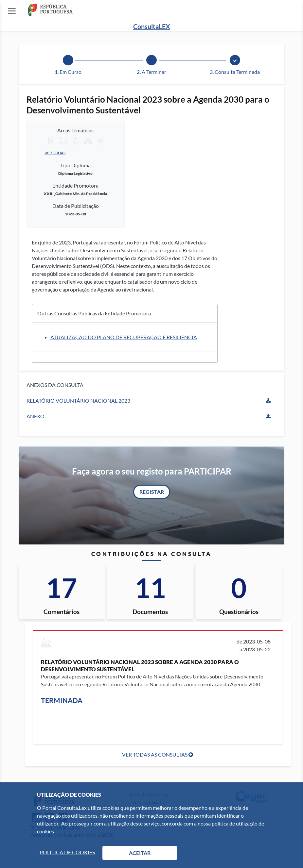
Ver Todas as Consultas (155, 754)
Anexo (36, 416)
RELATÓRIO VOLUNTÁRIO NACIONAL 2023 (78, 401)
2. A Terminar (151, 72)
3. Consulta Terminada (235, 72)
